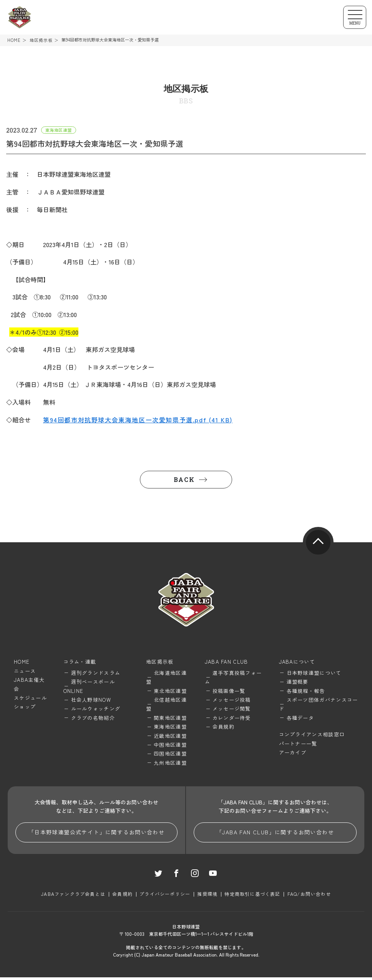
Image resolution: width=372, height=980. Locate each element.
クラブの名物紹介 (93, 719)
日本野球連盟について (314, 674)
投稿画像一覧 (229, 692)
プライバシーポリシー (165, 896)
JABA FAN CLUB (227, 663)
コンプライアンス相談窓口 (312, 736)
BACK (184, 481)
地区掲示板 (41, 40)
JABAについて (297, 663)
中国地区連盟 (170, 746)
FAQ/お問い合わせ (308, 896)
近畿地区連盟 (170, 737)
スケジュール (30, 699)
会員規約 (223, 728)
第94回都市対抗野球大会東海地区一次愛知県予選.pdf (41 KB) (138, 421)
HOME (14, 40)
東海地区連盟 (170, 728)
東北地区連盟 (170, 692)
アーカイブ (293, 753)
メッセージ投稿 (232, 701)
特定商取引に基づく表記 (252, 896)
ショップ (25, 708)
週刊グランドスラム (96, 674)
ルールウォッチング (96, 710)
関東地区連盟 (170, 719)
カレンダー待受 (232, 719)
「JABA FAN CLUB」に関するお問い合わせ (275, 834)
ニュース (25, 672)
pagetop (318, 544)
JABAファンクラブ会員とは (74, 896)
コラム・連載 (80, 663)
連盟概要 (298, 683)
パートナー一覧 (298, 745)
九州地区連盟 (170, 764)
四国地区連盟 (170, 755)
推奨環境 (207, 896)
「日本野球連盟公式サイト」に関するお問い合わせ (96, 834)
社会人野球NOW (91, 701)
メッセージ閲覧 (232, 710)
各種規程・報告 (306, 692)
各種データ (301, 719)
